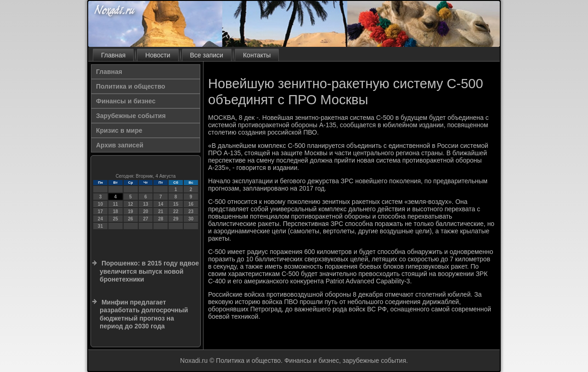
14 (161, 204)
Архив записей (120, 145)
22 (176, 211)
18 (116, 211)
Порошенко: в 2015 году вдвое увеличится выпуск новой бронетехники (149, 271)
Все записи (207, 55)
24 (100, 219)
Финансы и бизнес (126, 101)
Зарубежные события (131, 116)
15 (176, 204)
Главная (113, 55)
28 (161, 219)
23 (191, 211)
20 (145, 211)
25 (116, 219)
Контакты (257, 55)
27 (145, 219)
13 (145, 204)
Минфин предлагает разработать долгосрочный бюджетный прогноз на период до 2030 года (144, 314)
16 (191, 204)
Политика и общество (131, 86)
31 (100, 226)
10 (100, 204)
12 (131, 204)
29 (176, 219)
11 (116, 204)
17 (100, 211)
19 (131, 211)
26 (131, 219)
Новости (158, 55)
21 (161, 211)
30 (191, 219)
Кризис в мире (119, 130)
